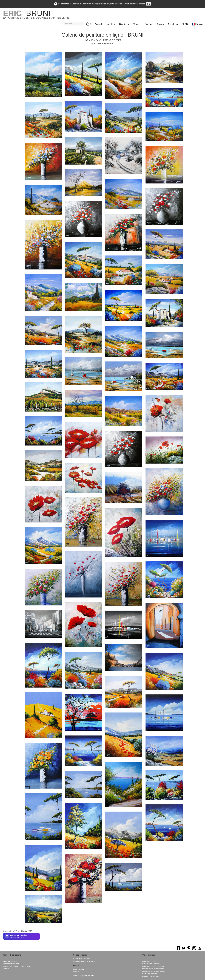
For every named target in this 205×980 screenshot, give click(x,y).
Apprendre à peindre (150, 961)
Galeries (124, 24)
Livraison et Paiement (11, 964)
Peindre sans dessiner (151, 964)
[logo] (36, 15)
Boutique (149, 24)
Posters (76, 972)
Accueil (98, 24)
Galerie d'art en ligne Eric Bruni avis (16, 966)
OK (148, 4)
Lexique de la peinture (150, 976)
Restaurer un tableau (150, 974)
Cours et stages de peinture (83, 975)
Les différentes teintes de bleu (153, 971)
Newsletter (173, 24)
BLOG (185, 24)
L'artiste (110, 24)
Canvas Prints (78, 969)
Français (198, 24)
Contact (161, 24)
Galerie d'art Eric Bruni (82, 959)
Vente (137, 24)
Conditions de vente (11, 961)
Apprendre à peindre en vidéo (153, 966)
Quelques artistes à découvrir (84, 961)
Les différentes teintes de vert (153, 969)
